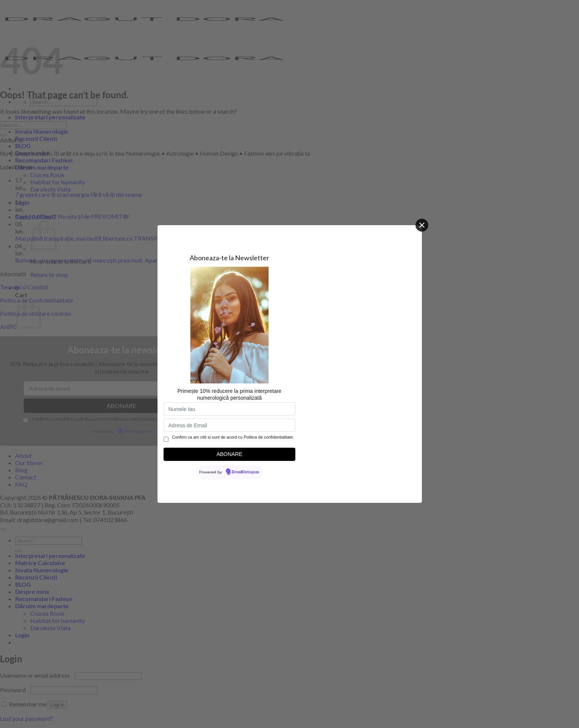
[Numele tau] (230, 409)
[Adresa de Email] (230, 425)
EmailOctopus (245, 472)
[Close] (422, 225)
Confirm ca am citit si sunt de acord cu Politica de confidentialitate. (233, 437)
